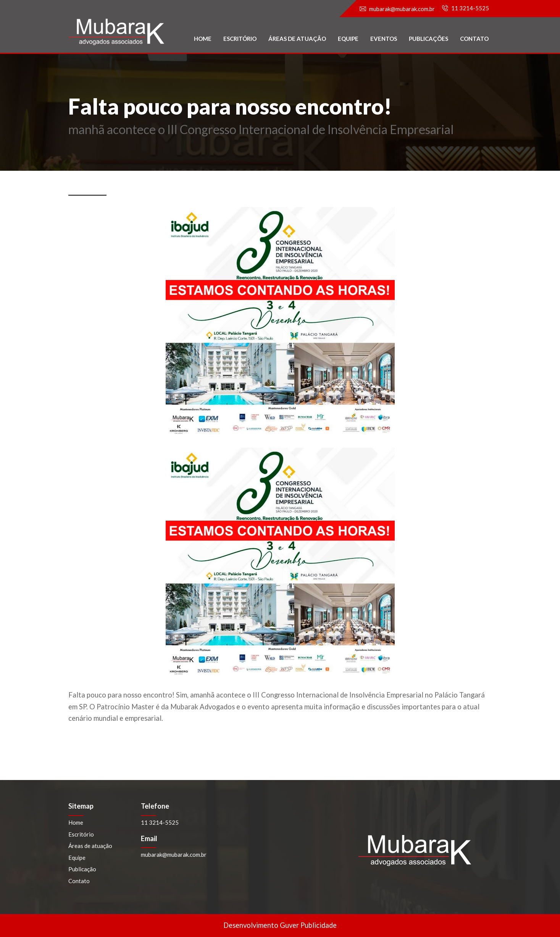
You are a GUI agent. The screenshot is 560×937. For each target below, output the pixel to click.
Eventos (384, 39)
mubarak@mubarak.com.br (402, 9)
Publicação (82, 869)
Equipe (348, 39)
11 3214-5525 (470, 8)
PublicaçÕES (428, 39)
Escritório (240, 39)
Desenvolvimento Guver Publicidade (280, 925)
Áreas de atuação (297, 39)
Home (203, 39)
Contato (474, 39)
